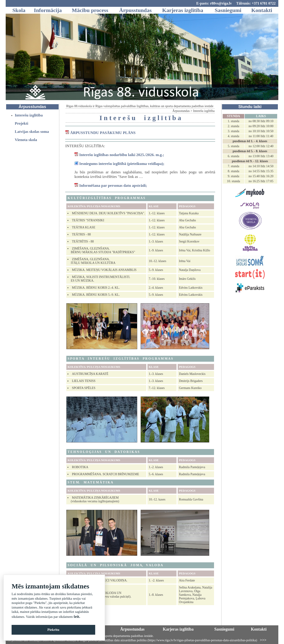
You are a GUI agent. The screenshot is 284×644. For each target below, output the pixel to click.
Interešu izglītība (29, 115)
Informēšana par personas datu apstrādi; (113, 186)
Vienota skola (26, 140)
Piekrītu (54, 630)
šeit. (77, 617)
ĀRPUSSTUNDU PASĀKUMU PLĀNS (103, 133)
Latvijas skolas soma (32, 132)
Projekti (21, 123)
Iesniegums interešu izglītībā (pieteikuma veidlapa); (122, 164)
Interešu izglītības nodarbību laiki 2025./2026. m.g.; (122, 155)
